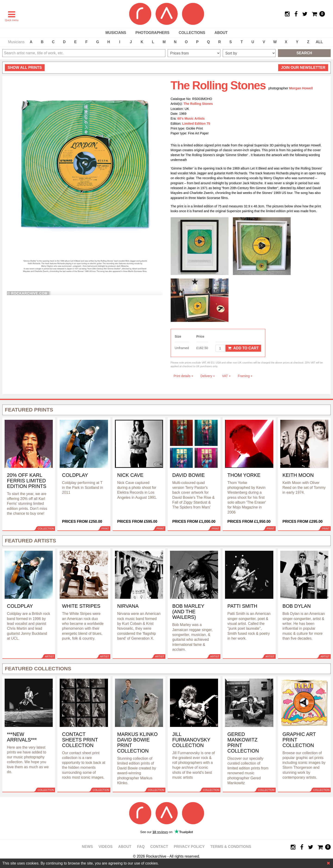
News (87, 847)
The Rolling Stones (198, 104)
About (221, 33)
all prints (25, 68)
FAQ (141, 847)
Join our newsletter (303, 68)
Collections (192, 33)
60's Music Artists (191, 118)
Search (304, 53)
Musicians (116, 33)
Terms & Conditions (231, 847)
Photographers (152, 33)
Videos (105, 847)
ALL (319, 42)
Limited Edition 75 (196, 124)
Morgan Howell (301, 88)
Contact (159, 847)
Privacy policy (189, 847)
